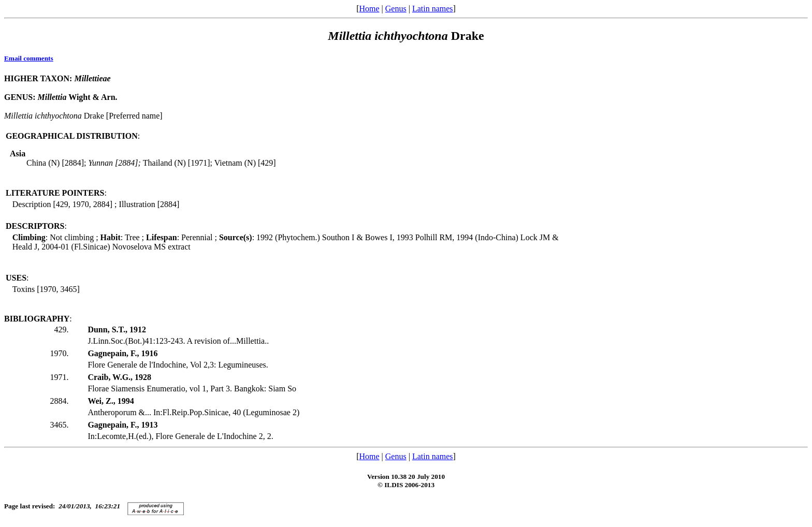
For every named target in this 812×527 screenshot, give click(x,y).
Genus (396, 9)
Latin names (433, 9)
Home (369, 9)
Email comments (29, 58)
